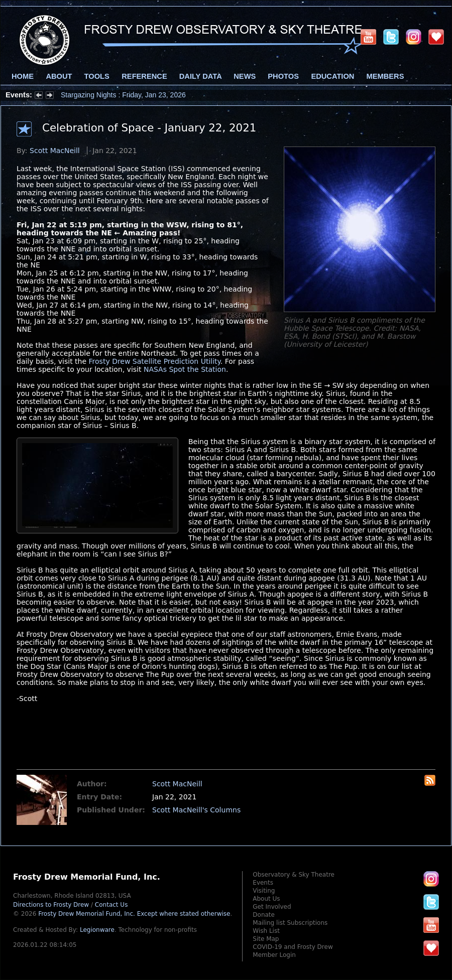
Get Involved (272, 907)
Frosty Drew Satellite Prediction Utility (155, 361)
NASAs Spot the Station (185, 369)
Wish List (266, 931)
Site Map (266, 939)
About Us (266, 899)
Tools (97, 76)
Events (263, 883)
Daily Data (200, 76)
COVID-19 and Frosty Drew (293, 947)
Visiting (264, 891)
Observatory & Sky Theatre (294, 875)
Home (23, 76)
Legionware (97, 930)
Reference (144, 76)
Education (332, 76)
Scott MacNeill (55, 151)
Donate (264, 915)
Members (385, 76)
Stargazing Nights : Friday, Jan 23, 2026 (123, 95)
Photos (283, 76)
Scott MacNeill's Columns (196, 810)
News (245, 76)
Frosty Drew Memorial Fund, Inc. (134, 914)
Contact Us (111, 905)
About (59, 76)
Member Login (274, 955)
